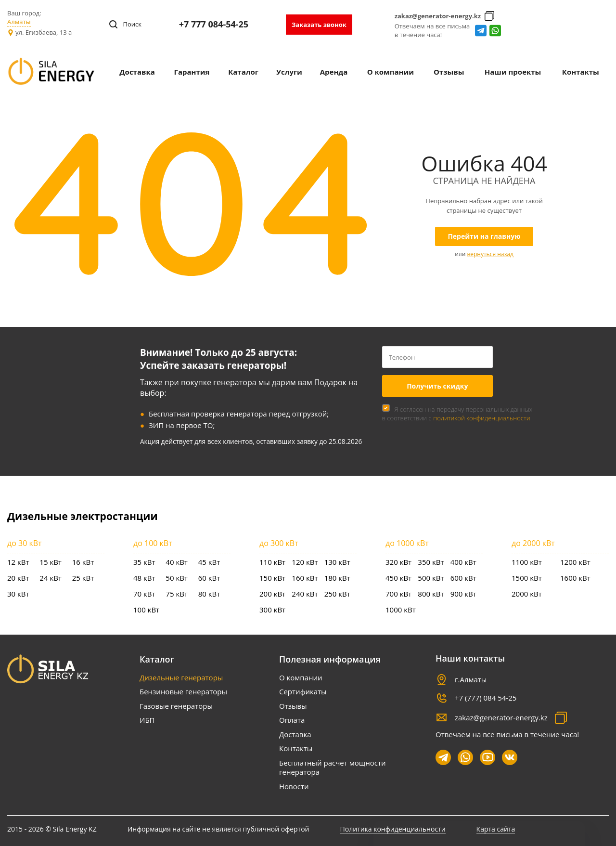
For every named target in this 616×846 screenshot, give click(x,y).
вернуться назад (490, 254)
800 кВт (431, 594)
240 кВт (305, 594)
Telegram (481, 31)
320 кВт (398, 562)
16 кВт (83, 562)
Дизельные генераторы (181, 677)
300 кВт (272, 610)
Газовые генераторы (176, 706)
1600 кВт (575, 578)
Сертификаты (303, 691)
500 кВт (431, 578)
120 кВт (305, 562)
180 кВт (337, 578)
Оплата (292, 720)
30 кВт (18, 594)
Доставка (295, 734)
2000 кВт (527, 594)
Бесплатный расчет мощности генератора (332, 768)
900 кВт (463, 594)
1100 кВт (527, 562)
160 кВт (305, 578)
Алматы (19, 22)
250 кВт (337, 594)
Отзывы (293, 706)
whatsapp (495, 31)
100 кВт (146, 610)
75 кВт (177, 594)
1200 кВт (575, 562)
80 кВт (209, 594)
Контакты (296, 748)
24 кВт (51, 578)
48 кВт (144, 578)
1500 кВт (527, 578)
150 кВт (272, 578)
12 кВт (18, 562)
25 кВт (83, 578)
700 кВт (398, 594)
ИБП (147, 720)
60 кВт (209, 578)
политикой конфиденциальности (481, 418)
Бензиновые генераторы (183, 691)
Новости (294, 786)
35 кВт (144, 562)
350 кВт (431, 562)
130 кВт (337, 562)
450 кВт (398, 578)
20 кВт (18, 578)
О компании (301, 677)
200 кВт (272, 594)
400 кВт (463, 562)
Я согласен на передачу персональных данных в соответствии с (457, 414)
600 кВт (463, 578)
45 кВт (209, 562)
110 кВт (272, 562)
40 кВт (177, 562)
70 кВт (144, 594)
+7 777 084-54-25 (214, 24)
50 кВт (177, 578)
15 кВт (51, 562)
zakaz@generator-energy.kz (438, 16)
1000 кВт (401, 610)
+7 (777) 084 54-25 (486, 698)
